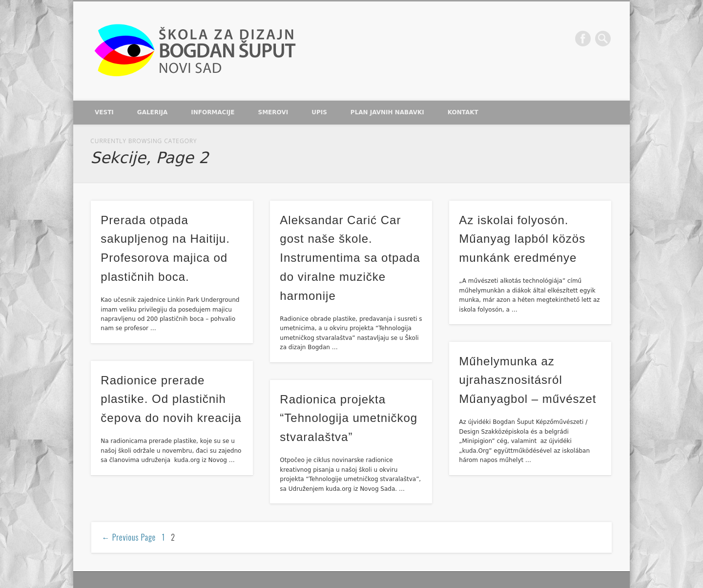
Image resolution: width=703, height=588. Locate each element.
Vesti (104, 112)
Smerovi (273, 112)
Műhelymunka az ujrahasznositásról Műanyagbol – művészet (527, 380)
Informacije (213, 112)
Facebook (583, 39)
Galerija (152, 112)
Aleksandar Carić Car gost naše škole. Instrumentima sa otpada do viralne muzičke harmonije (350, 258)
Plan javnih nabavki (387, 112)
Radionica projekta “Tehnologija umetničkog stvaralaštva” (349, 418)
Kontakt (463, 112)
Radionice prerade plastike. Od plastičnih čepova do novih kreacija (171, 399)
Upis (319, 112)
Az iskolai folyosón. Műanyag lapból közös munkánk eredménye (522, 239)
